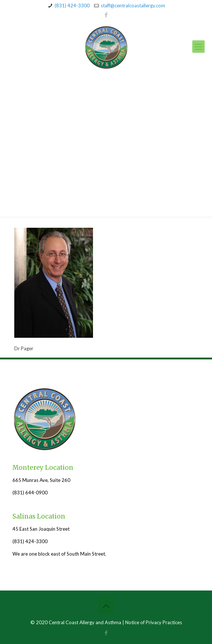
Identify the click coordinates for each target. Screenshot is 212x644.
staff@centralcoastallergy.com (133, 6)
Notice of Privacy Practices (154, 622)
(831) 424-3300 (72, 6)
